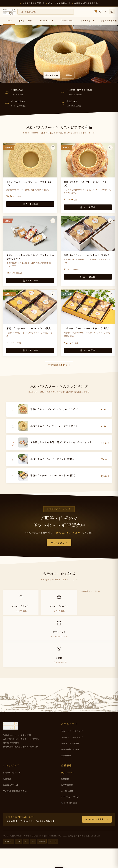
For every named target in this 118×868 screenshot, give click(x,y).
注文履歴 (7, 798)
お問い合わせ (67, 804)
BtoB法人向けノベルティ (69, 542)
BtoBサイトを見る (97, 839)
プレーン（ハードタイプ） (73, 757)
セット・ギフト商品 (70, 763)
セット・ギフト (87, 21)
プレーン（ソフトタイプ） (73, 751)
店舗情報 (71, 75)
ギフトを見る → (59, 553)
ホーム (9, 21)
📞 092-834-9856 (69, 822)
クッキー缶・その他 (70, 769)
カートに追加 (30, 207)
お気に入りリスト (11, 804)
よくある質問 (67, 810)
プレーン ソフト (46, 21)
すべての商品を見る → (59, 368)
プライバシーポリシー (71, 816)
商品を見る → (50, 75)
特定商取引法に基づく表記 (15, 810)
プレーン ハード (67, 21)
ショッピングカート (12, 792)
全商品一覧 (66, 775)
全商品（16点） (26, 21)
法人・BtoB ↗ (68, 792)
